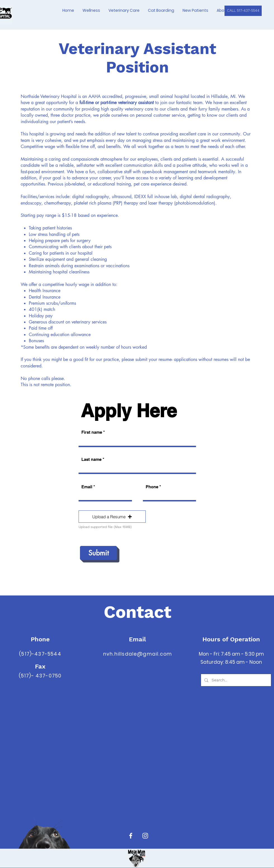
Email (87, 487)
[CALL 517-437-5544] (243, 11)
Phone (152, 487)
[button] (112, 517)
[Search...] (235, 680)
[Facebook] (131, 836)
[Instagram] (145, 836)
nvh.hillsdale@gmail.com (138, 654)
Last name (91, 459)
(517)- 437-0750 (40, 676)
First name (92, 432)
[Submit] (98, 553)
